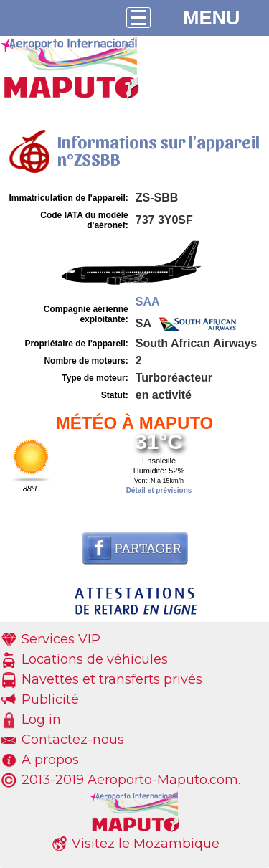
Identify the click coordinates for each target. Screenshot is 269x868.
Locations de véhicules (95, 659)
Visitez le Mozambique (146, 844)
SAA (148, 302)
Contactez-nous (73, 740)
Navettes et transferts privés (112, 679)
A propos (50, 760)
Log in (41, 720)
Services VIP (61, 639)
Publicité (50, 699)
